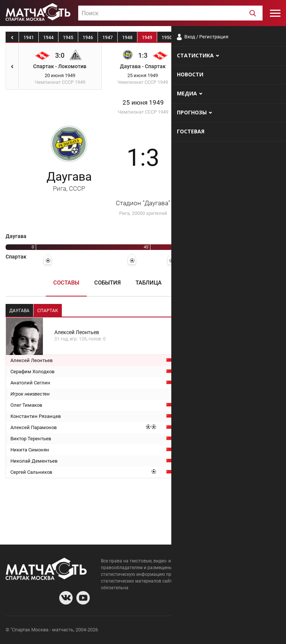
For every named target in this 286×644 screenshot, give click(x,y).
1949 (147, 38)
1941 (29, 38)
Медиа (223, 283)
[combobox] (170, 13)
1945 (68, 38)
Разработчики (220, 631)
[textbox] (170, 13)
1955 (266, 38)
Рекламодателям (261, 631)
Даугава (69, 181)
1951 (187, 38)
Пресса (188, 283)
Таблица (149, 283)
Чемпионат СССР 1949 (143, 112)
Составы (66, 283)
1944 (48, 38)
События (107, 283)
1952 (206, 38)
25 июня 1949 (143, 103)
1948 (127, 38)
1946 (88, 38)
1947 (108, 38)
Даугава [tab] (19, 311)
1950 (167, 38)
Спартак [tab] (48, 311)
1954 (246, 38)
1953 (226, 38)
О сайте (190, 631)
